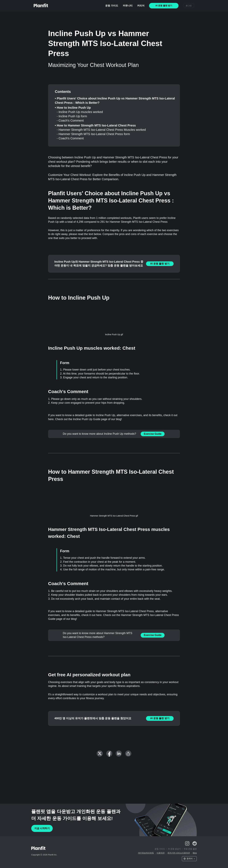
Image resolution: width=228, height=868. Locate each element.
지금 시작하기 (42, 828)
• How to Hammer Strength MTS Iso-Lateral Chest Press (95, 125)
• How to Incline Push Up (73, 108)
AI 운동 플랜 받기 (160, 264)
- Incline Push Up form (72, 116)
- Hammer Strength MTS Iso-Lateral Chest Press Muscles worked (101, 130)
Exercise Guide (153, 434)
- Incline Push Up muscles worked (80, 112)
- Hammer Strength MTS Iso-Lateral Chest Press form (93, 134)
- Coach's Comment (70, 120)
